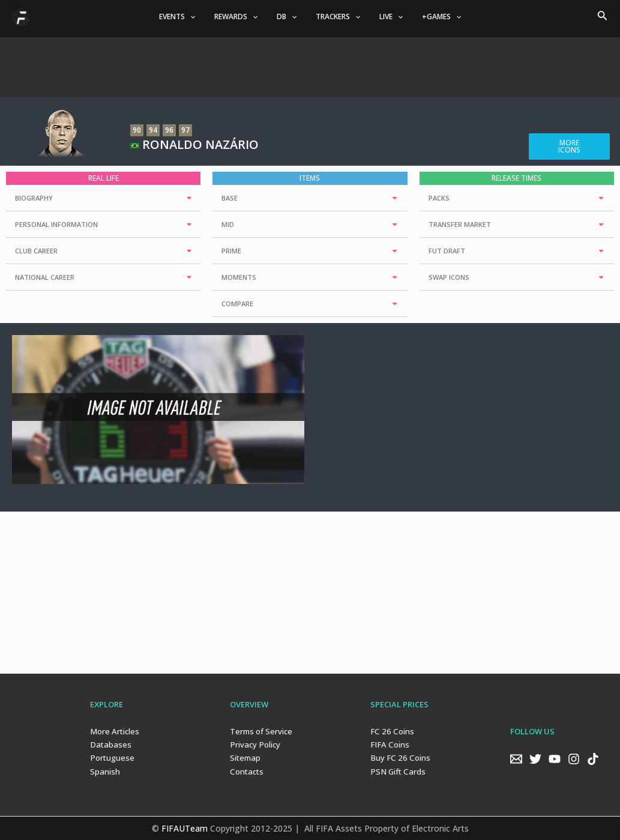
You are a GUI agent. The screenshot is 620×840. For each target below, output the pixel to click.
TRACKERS (336, 17)
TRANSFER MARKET (460, 224)
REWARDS (243, 17)
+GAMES (429, 17)
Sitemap (245, 758)
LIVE (384, 17)
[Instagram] (574, 758)
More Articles (114, 731)
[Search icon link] (603, 17)
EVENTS (188, 17)
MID (228, 224)
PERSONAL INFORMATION (56, 224)
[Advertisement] (310, 64)
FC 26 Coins (391, 731)
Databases (110, 745)
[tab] (103, 198)
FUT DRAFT (447, 251)
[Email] (516, 758)
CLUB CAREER (36, 251)
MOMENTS (239, 277)
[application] (201, 17)
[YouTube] (555, 758)
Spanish (105, 771)
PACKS (439, 198)
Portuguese (112, 758)
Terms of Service (261, 731)
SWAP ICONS (449, 277)
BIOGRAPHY (34, 198)
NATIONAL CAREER (45, 277)
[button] (569, 147)
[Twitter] (535, 758)
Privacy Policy (254, 745)
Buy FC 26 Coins (399, 758)
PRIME (231, 251)
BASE (230, 198)
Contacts (246, 771)
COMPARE (237, 304)
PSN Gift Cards (397, 771)
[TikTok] (593, 758)
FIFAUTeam (185, 828)
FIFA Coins (388, 745)
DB (289, 17)
